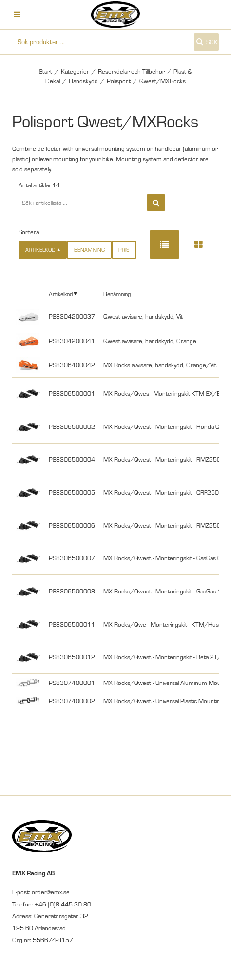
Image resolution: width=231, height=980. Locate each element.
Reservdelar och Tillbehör (131, 71)
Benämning (89, 250)
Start (46, 71)
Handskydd (83, 81)
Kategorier (75, 71)
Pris (124, 250)
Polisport (119, 81)
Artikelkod (61, 294)
